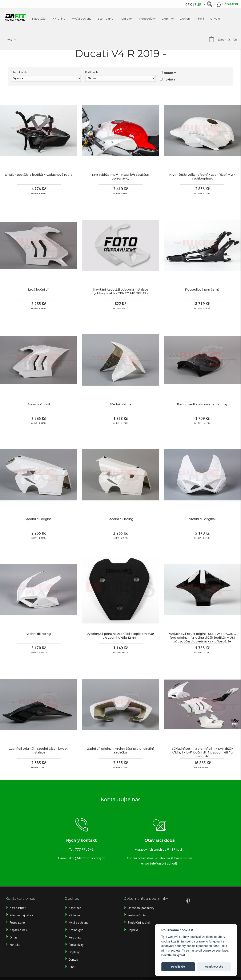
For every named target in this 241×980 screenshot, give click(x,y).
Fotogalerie (17, 923)
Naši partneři (18, 908)
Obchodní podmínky (141, 908)
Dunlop (73, 959)
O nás (13, 937)
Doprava (133, 930)
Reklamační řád (138, 915)
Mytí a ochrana (79, 923)
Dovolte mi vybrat (173, 955)
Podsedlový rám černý (202, 290)
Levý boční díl (39, 290)
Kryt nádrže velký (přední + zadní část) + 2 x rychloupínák (202, 177)
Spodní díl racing (120, 519)
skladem (170, 73)
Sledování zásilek (139, 923)
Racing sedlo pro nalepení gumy (202, 404)
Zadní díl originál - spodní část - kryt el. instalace (39, 751)
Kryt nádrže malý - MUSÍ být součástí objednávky (120, 177)
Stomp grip (76, 930)
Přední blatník (120, 404)
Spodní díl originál (39, 519)
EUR (198, 5)
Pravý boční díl (39, 404)
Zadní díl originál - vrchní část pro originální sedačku (120, 751)
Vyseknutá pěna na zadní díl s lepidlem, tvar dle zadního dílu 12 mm (120, 636)
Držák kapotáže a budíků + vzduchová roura (39, 175)
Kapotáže (75, 908)
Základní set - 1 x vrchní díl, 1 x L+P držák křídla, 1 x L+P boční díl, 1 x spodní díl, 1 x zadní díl (202, 752)
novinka (169, 79)
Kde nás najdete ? (22, 915)
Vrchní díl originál (202, 519)
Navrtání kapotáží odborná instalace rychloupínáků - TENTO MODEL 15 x (120, 291)
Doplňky (74, 952)
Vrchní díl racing (39, 634)
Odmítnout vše (214, 967)
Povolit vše (178, 967)
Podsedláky (76, 945)
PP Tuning (75, 915)
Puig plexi (75, 937)
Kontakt (15, 945)
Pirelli (73, 967)
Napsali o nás (18, 930)
